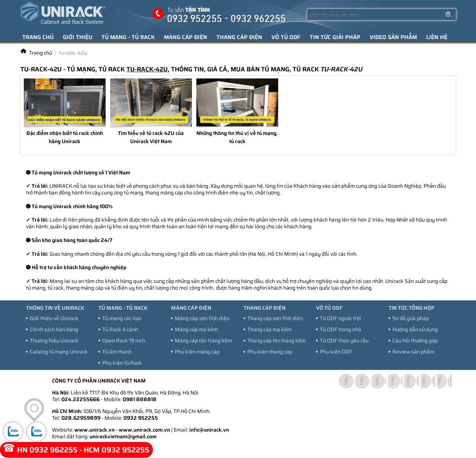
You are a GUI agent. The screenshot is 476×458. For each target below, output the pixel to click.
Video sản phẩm (393, 37)
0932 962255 (53, 450)
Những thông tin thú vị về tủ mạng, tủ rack (237, 138)
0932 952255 (141, 418)
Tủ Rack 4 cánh (120, 329)
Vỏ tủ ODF (286, 37)
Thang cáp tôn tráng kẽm (276, 341)
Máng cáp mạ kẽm (196, 329)
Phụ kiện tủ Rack (122, 363)
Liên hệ (437, 37)
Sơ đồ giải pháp (411, 318)
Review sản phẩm (413, 352)
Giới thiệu (78, 37)
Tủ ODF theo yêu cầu (344, 341)
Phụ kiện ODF (336, 352)
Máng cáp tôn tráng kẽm (203, 341)
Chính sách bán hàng (54, 329)
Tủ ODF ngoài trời (340, 318)
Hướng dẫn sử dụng (415, 329)
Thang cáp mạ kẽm (269, 329)
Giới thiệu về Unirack (54, 318)
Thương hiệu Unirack (54, 341)
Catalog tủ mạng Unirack (59, 352)
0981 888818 (140, 399)
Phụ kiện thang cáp (270, 352)
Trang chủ (38, 37)
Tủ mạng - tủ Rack (128, 37)
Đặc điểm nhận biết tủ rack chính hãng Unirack (65, 138)
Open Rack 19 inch (124, 341)
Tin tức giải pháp (335, 37)
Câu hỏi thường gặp (415, 341)
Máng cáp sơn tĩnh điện (202, 318)
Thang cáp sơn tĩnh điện (275, 318)
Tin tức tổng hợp (411, 308)
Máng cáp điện (186, 37)
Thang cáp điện (239, 37)
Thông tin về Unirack (55, 308)
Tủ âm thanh (117, 352)
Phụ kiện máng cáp (197, 352)
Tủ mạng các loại (122, 318)
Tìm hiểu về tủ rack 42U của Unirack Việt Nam (151, 138)
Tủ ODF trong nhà (340, 329)
